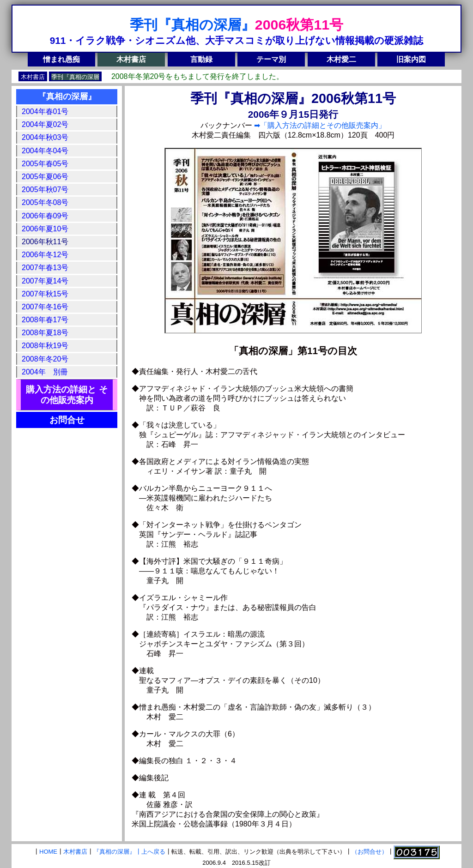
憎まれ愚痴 (61, 59)
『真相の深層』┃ (117, 852)
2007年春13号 (45, 268)
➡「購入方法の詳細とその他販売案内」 (319, 125)
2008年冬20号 (45, 359)
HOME (48, 852)
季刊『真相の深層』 (192, 24)
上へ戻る (153, 852)
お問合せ (67, 420)
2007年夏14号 (45, 281)
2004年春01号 (45, 112)
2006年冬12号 (45, 255)
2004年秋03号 (45, 137)
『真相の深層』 (67, 96)
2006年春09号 (45, 216)
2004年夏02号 (45, 124)
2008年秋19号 (45, 346)
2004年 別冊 (45, 372)
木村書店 (131, 59)
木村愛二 (341, 59)
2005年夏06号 (45, 177)
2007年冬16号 (45, 307)
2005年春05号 (45, 164)
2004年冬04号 (45, 151)
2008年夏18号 (45, 333)
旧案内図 (411, 59)
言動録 (201, 59)
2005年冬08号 (45, 202)
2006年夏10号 (45, 229)
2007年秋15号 (45, 294)
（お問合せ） (370, 852)
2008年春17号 (45, 320)
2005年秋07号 (45, 190)
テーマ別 (271, 59)
